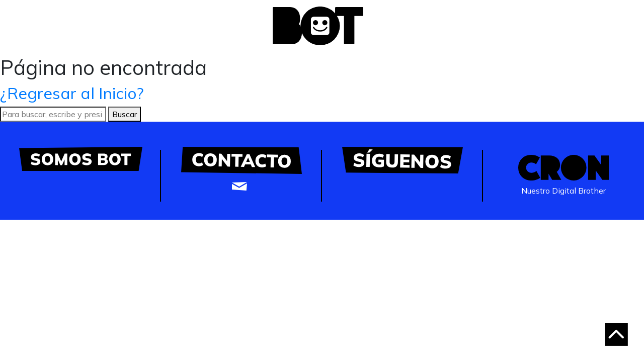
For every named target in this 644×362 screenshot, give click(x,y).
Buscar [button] (125, 114)
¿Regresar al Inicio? (72, 93)
